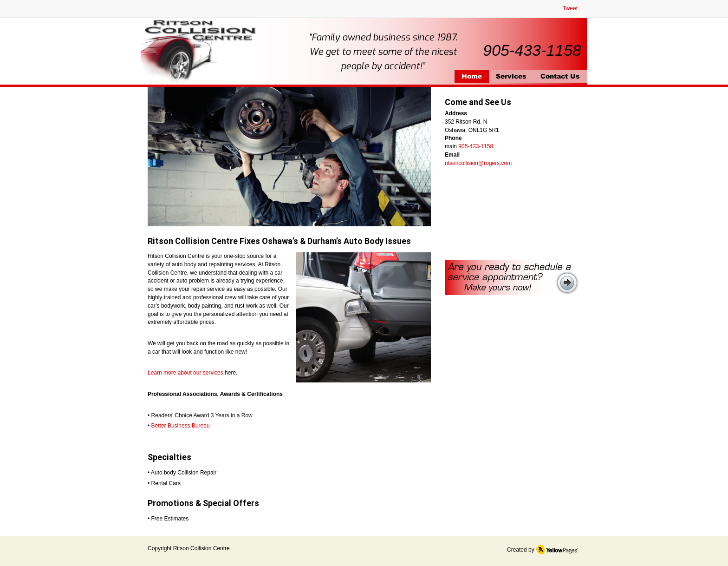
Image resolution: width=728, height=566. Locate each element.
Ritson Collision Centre (201, 548)
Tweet (570, 8)
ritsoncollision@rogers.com (478, 163)
